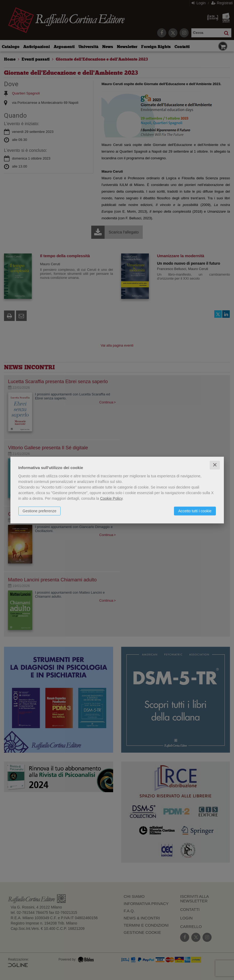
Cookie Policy (111, 498)
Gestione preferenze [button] (40, 511)
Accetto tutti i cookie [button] (195, 511)
